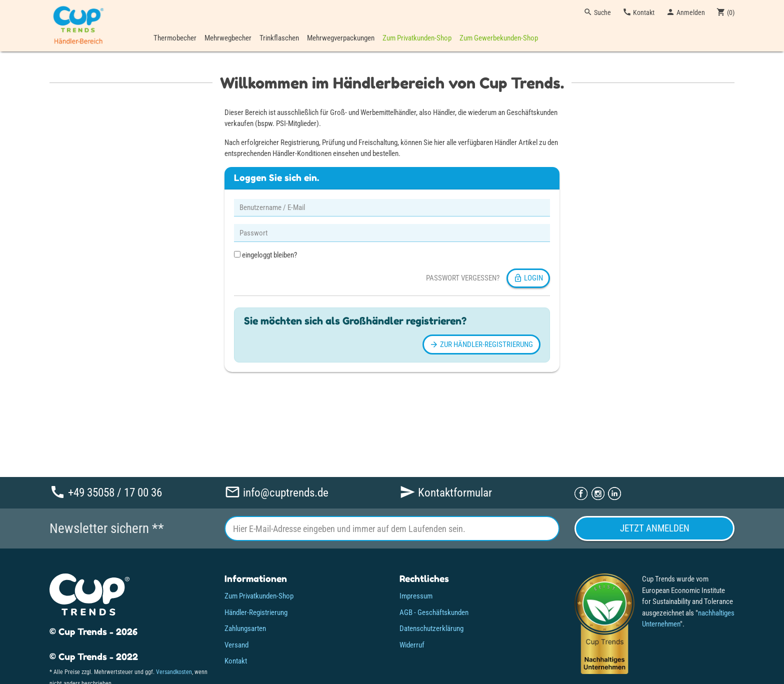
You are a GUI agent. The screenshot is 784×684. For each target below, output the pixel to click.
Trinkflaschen (279, 38)
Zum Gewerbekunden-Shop (499, 38)
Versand (236, 645)
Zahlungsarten (245, 628)
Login (528, 278)
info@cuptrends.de (276, 492)
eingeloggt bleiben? (265, 255)
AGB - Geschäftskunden (434, 612)
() (725, 12)
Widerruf (412, 645)
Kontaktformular (446, 492)
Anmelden (685, 12)
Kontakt (638, 12)
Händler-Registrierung (256, 612)
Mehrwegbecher (228, 38)
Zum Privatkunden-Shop (417, 38)
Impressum (416, 596)
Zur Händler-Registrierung (481, 344)
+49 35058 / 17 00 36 (106, 492)
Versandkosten (174, 672)
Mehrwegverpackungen (341, 38)
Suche (597, 12)
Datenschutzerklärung (431, 628)
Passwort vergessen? (463, 278)
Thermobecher (175, 38)
